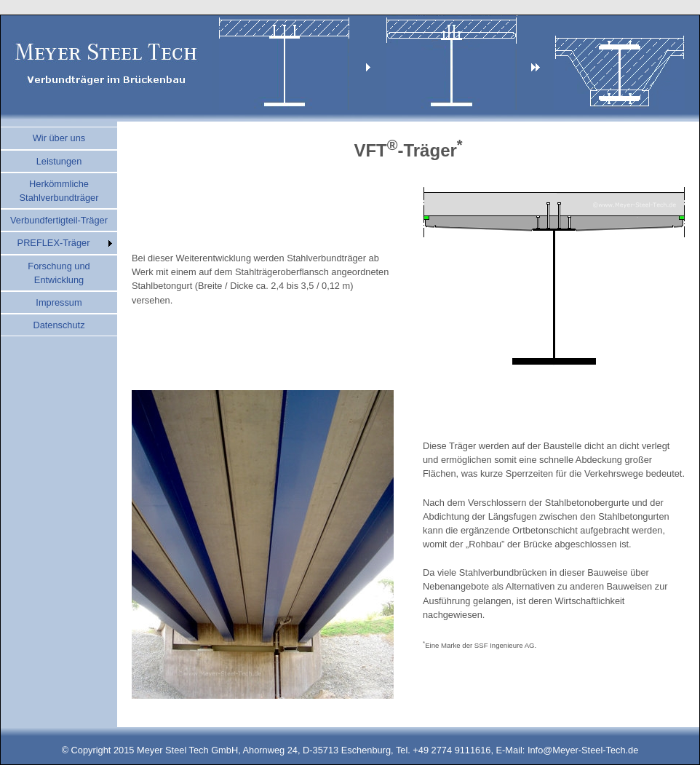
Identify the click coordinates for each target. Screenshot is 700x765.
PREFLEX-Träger (54, 243)
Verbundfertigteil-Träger (59, 220)
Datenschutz (59, 325)
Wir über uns (59, 138)
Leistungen (59, 161)
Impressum (59, 302)
